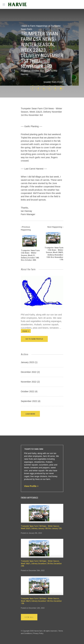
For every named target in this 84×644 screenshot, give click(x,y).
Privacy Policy (38, 633)
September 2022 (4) (31, 401)
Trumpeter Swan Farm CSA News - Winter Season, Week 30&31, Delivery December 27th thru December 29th (41, 563)
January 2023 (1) (29, 362)
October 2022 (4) (29, 391)
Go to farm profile (34, 339)
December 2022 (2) (30, 372)
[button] (30, 414)
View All (29, 617)
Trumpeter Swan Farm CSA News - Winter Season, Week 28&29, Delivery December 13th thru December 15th (41, 601)
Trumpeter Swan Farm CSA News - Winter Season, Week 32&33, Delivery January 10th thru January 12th (41, 527)
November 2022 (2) (30, 382)
